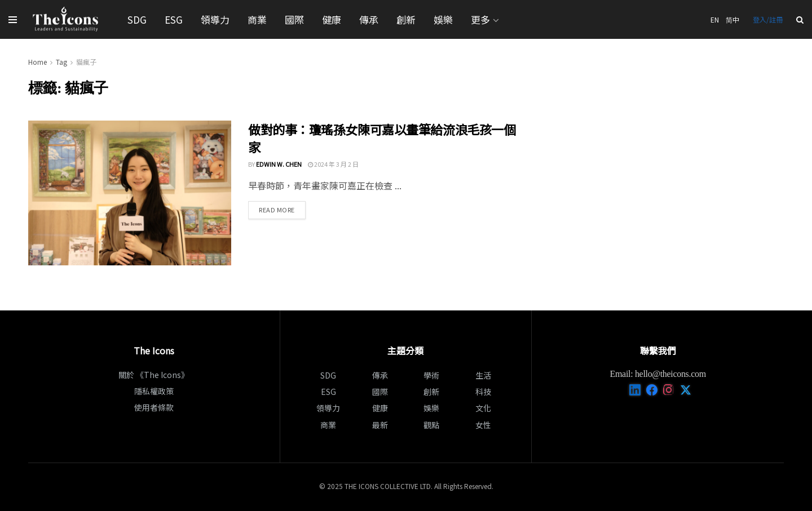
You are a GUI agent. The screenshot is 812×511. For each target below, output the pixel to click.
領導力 (215, 19)
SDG (137, 19)
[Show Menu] (13, 20)
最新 (380, 425)
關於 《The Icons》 (154, 375)
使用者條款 (154, 407)
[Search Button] (800, 19)
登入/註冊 (768, 19)
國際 (294, 19)
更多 (480, 19)
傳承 (369, 19)
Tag (61, 62)
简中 (732, 19)
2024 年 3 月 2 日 (333, 164)
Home (37, 62)
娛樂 (443, 19)
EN (715, 19)
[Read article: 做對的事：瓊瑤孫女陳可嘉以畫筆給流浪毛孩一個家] (130, 193)
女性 (483, 425)
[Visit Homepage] (66, 20)
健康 (332, 19)
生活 (483, 375)
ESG (174, 19)
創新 (406, 19)
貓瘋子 (86, 62)
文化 (483, 408)
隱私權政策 (154, 391)
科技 (483, 392)
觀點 (431, 425)
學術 (431, 375)
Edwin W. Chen (279, 164)
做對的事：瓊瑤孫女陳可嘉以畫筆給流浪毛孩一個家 (382, 138)
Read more (282, 209)
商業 (257, 19)
